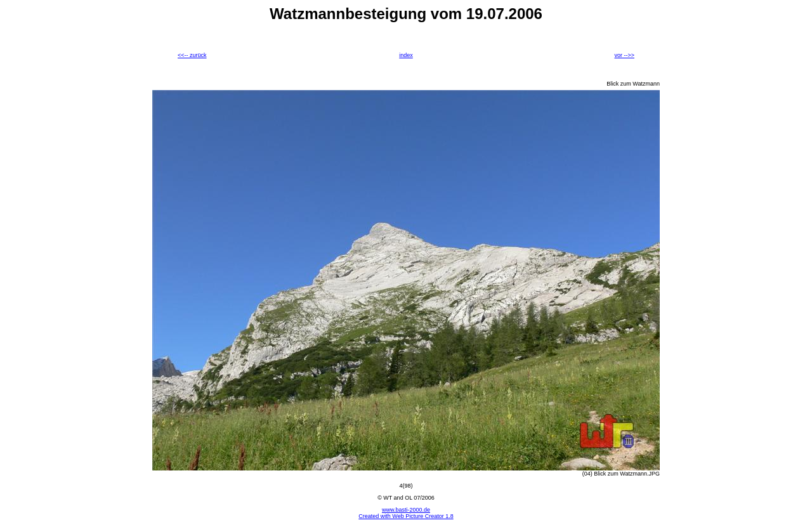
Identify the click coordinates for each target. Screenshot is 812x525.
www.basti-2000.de (406, 510)
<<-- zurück (192, 55)
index (406, 55)
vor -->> (624, 55)
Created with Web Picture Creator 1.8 (406, 516)
